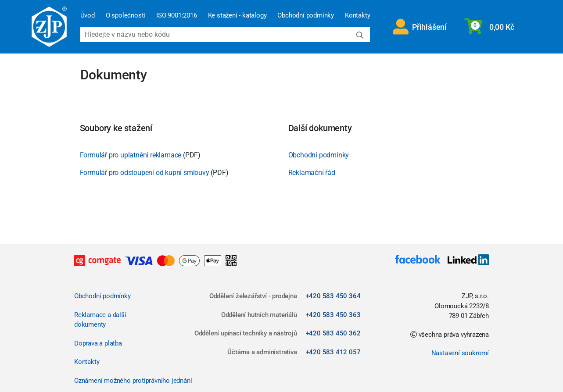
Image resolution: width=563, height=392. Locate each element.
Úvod (88, 15)
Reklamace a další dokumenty (100, 320)
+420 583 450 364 (333, 296)
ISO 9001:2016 (176, 15)
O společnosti (126, 15)
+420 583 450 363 (333, 315)
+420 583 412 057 (333, 352)
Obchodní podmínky (306, 15)
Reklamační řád (312, 173)
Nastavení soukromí (460, 353)
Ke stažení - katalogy (237, 15)
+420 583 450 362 (333, 333)
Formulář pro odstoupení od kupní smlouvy (145, 173)
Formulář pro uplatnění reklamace (131, 155)
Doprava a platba (98, 343)
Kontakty (357, 15)
